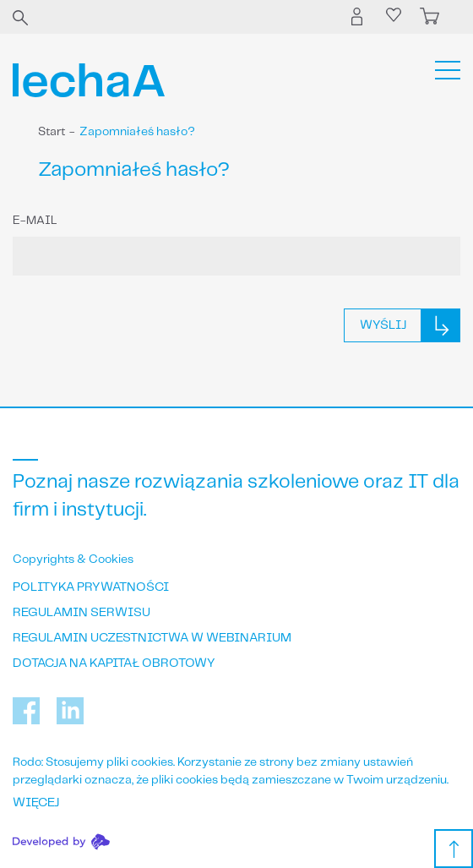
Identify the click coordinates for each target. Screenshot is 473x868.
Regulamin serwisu (82, 613)
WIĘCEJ (36, 803)
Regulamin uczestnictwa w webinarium (152, 638)
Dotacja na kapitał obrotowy (114, 663)
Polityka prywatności (91, 587)
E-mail (35, 221)
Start (52, 132)
